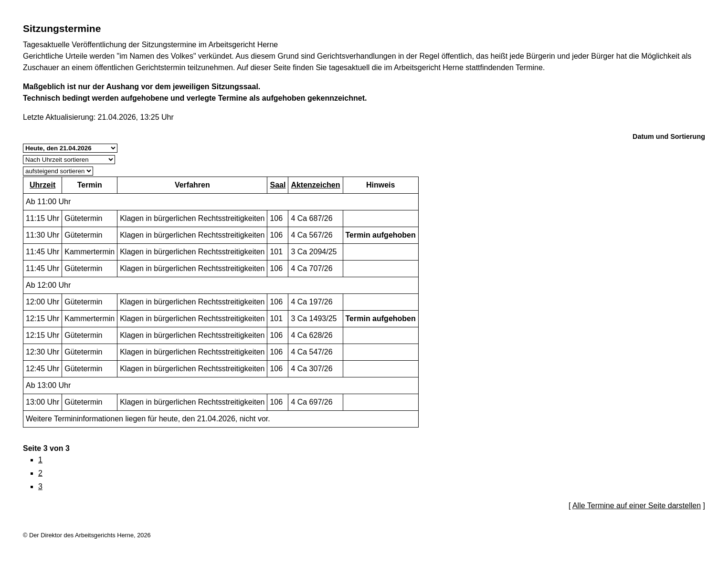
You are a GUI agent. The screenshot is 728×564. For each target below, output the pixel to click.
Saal (278, 185)
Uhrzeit (42, 185)
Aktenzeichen (315, 185)
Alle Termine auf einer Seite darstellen (637, 506)
